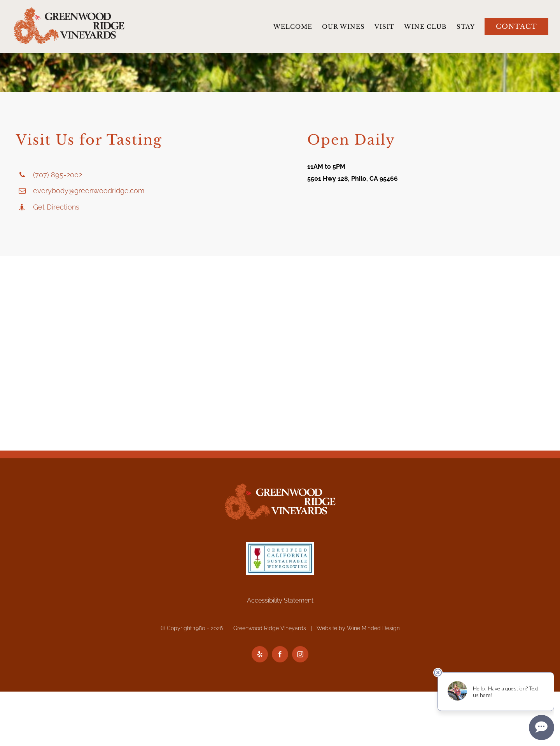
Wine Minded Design (373, 628)
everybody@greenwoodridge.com (89, 191)
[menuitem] (298, 27)
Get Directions (56, 207)
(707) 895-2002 (58, 175)
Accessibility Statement (280, 600)
